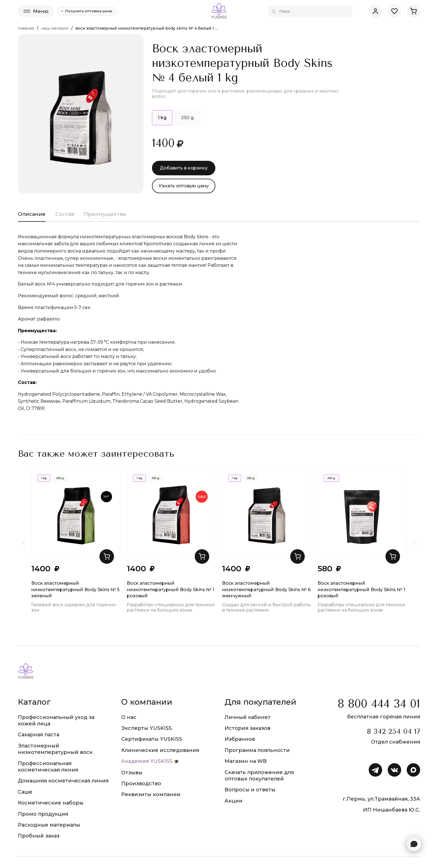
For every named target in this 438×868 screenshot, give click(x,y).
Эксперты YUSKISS (147, 728)
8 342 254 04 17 (393, 731)
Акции (234, 801)
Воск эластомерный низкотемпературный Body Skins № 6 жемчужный (266, 520)
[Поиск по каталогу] (310, 11)
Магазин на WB (246, 761)
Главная (26, 28)
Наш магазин (55, 28)
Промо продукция (43, 814)
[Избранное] (394, 11)
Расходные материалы (49, 825)
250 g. (188, 118)
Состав (65, 214)
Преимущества (105, 214)
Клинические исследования (160, 750)
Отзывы (132, 773)
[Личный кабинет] (375, 11)
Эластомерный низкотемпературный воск (55, 749)
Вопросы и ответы (250, 790)
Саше (25, 792)
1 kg (44, 478)
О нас (129, 717)
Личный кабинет (248, 717)
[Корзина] (413, 11)
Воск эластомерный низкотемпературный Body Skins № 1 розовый (171, 520)
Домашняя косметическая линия (63, 781)
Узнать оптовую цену (184, 186)
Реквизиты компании (151, 794)
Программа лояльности (257, 750)
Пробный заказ (39, 836)
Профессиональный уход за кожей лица (56, 720)
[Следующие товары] (414, 543)
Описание (32, 214)
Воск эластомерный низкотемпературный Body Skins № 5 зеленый (75, 520)
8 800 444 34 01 (379, 704)
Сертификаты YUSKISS (152, 739)
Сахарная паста (39, 735)
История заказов (247, 728)
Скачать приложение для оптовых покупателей (259, 776)
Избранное (240, 739)
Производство (141, 784)
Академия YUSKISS (147, 761)
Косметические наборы (51, 803)
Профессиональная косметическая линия (48, 767)
